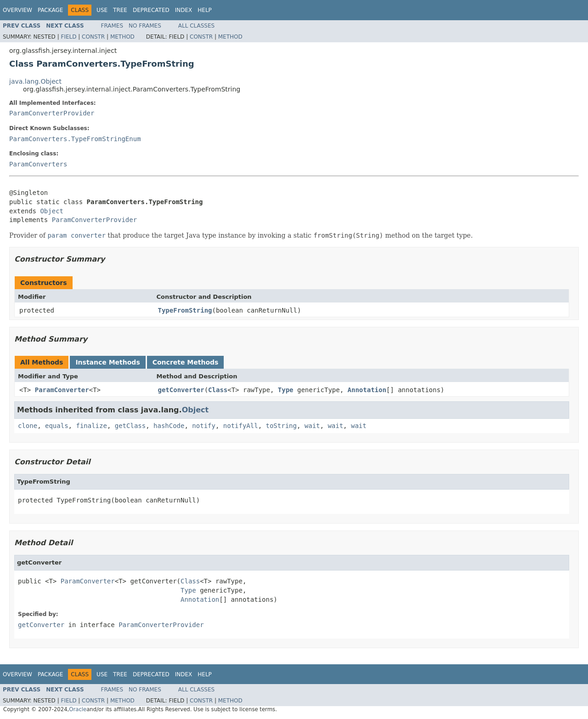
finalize (91, 426)
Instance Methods (107, 362)
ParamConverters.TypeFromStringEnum (75, 139)
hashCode (169, 426)
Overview (17, 10)
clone (28, 426)
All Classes (196, 26)
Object (52, 211)
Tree (120, 10)
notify (204, 426)
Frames (112, 26)
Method (122, 37)
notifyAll (241, 426)
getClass (130, 426)
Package (50, 10)
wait (312, 426)
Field (68, 37)
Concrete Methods (186, 362)
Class (218, 390)
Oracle (78, 709)
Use (102, 10)
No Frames (145, 26)
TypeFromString (185, 310)
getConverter (181, 390)
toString (281, 426)
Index (184, 10)
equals (57, 426)
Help (205, 10)
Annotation (367, 390)
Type (286, 390)
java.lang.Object (35, 81)
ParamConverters (38, 164)
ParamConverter (62, 390)
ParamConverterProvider (52, 113)
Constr (93, 37)
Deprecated (151, 10)
